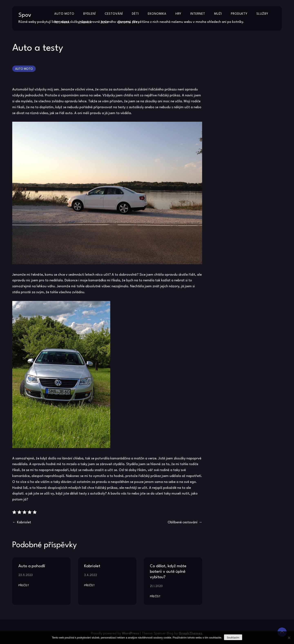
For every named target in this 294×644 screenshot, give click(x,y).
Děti (135, 14)
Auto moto (64, 14)
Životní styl (129, 23)
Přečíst (24, 586)
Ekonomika (157, 14)
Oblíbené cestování (183, 522)
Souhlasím (233, 638)
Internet (198, 14)
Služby (262, 14)
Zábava (85, 23)
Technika (62, 23)
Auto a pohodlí (32, 566)
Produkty (239, 14)
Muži (218, 14)
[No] (289, 638)
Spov (25, 15)
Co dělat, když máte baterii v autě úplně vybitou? (168, 572)
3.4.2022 (91, 575)
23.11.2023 (26, 575)
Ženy (105, 23)
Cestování (114, 14)
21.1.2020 (156, 586)
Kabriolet (24, 522)
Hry (178, 14)
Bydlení (90, 14)
